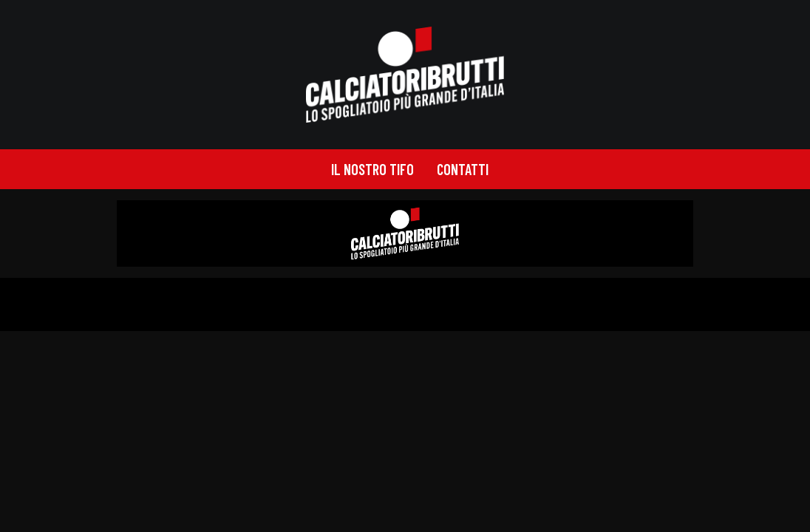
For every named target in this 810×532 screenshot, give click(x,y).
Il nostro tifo (372, 169)
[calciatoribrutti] (405, 75)
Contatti (463, 169)
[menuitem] (372, 169)
